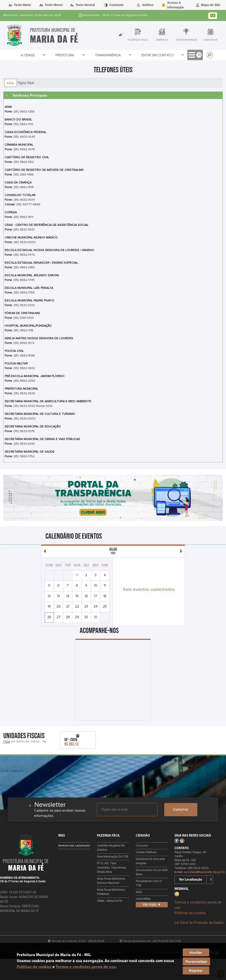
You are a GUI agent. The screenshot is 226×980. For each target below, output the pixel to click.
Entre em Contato (107, 55)
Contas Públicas (146, 852)
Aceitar (196, 952)
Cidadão (137, 55)
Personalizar (196, 961)
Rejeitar (196, 970)
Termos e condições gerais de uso (86, 967)
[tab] (120, 35)
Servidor (182, 55)
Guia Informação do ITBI (112, 857)
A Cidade (16, 55)
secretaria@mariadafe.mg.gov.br (204, 872)
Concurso (142, 846)
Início (10, 83)
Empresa (160, 55)
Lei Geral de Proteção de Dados (199, 923)
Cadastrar (181, 809)
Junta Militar (143, 899)
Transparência (70, 55)
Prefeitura (40, 55)
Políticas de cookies (190, 913)
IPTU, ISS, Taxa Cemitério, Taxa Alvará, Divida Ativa (112, 868)
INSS (139, 892)
